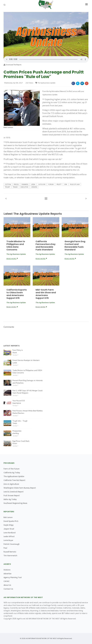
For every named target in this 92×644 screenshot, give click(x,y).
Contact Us (8, 589)
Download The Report (12, 65)
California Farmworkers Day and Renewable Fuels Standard (46, 245)
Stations (7, 570)
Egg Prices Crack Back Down (21, 442)
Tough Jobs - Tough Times (20, 422)
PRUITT (59, 184)
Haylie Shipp (9, 525)
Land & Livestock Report (14, 492)
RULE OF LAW (75, 184)
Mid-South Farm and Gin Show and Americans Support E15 (46, 294)
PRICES (16, 184)
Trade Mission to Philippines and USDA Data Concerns (16, 245)
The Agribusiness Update (45, 83)
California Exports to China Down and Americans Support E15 (17, 294)
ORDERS (34, 187)
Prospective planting (17, 432)
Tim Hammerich (10, 556)
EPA (66, 184)
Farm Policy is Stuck (18, 351)
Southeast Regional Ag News (15, 503)
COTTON (8, 184)
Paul (5, 548)
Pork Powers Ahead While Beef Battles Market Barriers (28, 412)
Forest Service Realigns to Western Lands (26, 362)
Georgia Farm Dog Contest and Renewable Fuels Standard (75, 245)
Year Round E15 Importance (19, 402)
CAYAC (7, 581)
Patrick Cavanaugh (12, 544)
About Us (7, 585)
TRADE (15, 187)
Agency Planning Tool (13, 577)
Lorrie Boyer (8, 540)
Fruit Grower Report (12, 496)
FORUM (51, 184)
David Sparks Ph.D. (11, 521)
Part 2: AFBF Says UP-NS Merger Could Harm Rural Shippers (27, 392)
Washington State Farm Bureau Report (20, 488)
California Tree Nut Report (14, 480)
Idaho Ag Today (10, 499)
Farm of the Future (11, 469)
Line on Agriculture (11, 484)
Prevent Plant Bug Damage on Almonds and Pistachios (28, 382)
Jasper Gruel (9, 529)
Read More (12, 259)
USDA (33, 184)
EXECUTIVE (24, 187)
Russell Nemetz (10, 552)
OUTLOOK (42, 184)
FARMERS (25, 184)
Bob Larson (8, 127)
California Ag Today (12, 473)
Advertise (7, 574)
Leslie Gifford (9, 536)
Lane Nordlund (10, 533)
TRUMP (7, 187)
